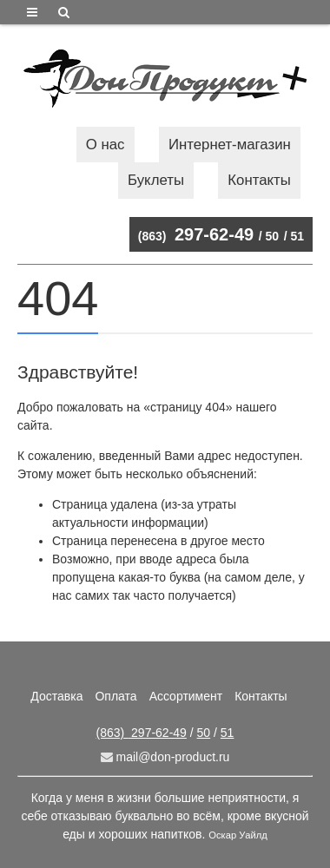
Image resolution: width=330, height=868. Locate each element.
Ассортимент (186, 696)
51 (297, 236)
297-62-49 (196, 234)
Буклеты (156, 180)
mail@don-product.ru (165, 757)
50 (273, 236)
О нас (106, 145)
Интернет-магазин (230, 145)
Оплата (115, 696)
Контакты (259, 180)
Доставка (56, 696)
